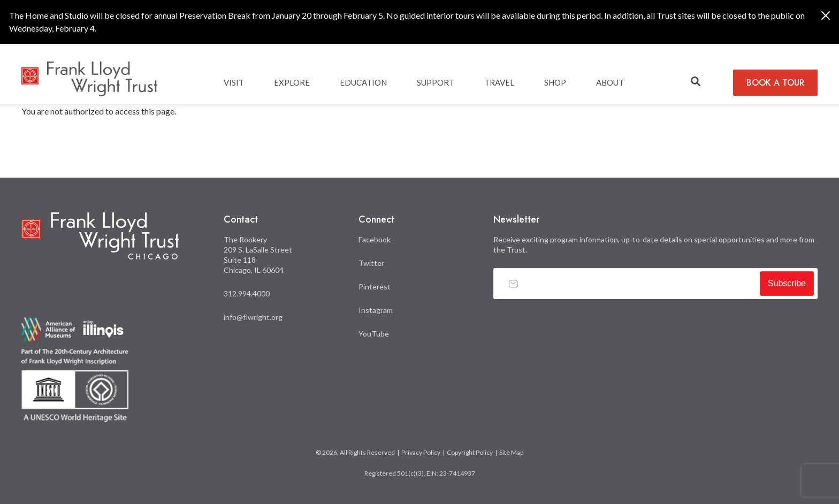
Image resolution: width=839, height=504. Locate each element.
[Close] (826, 16)
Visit (234, 82)
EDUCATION (363, 82)
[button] (696, 82)
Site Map (511, 452)
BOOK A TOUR (775, 83)
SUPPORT (436, 82)
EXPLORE (292, 82)
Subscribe (787, 283)
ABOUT (610, 82)
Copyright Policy (470, 452)
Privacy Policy (421, 452)
